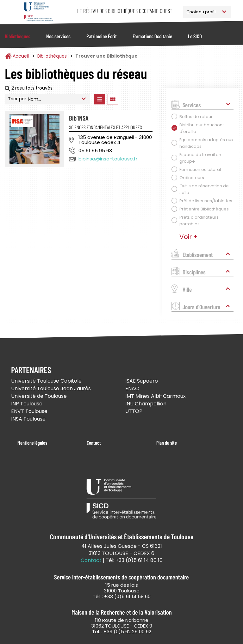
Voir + (189, 237)
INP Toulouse (27, 404)
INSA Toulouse (28, 419)
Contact (94, 443)
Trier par (17, 99)
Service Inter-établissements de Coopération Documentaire (38, 12)
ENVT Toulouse (29, 411)
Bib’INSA (79, 118)
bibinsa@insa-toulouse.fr (108, 159)
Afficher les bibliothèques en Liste (99, 99)
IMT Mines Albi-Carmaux (156, 396)
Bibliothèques (18, 36)
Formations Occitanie (152, 36)
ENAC (132, 388)
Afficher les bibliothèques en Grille (112, 99)
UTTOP (134, 411)
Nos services (58, 36)
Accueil (21, 56)
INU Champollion (146, 404)
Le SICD (195, 36)
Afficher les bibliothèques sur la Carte (139, 99)
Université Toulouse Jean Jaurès (51, 388)
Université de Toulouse (39, 396)
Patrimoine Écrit (102, 36)
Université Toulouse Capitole (46, 381)
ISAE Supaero (142, 381)
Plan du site (167, 443)
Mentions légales (32, 443)
